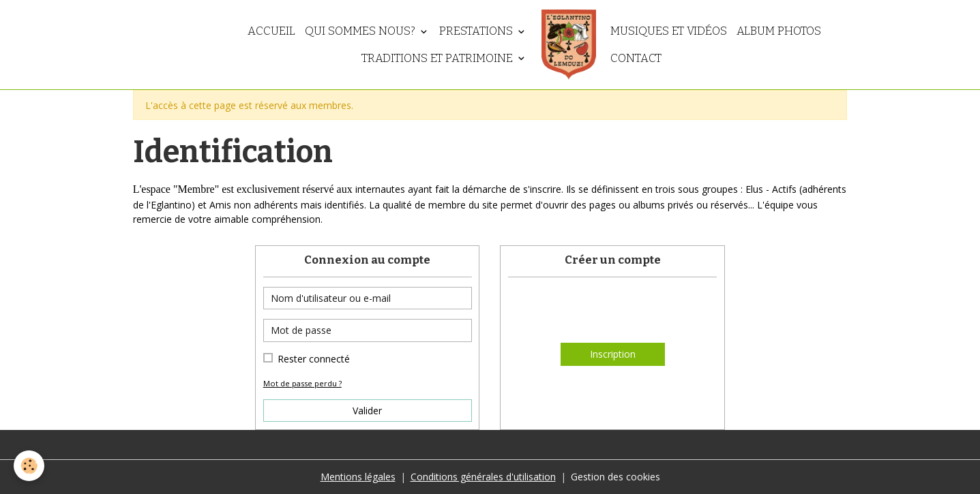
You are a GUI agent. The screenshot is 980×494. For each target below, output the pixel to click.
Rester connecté (314, 359)
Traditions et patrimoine (439, 58)
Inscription (613, 354)
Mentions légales (358, 477)
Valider (367, 411)
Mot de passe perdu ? (302, 383)
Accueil (271, 31)
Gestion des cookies (615, 477)
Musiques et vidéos (669, 31)
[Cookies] (29, 466)
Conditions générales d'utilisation (483, 477)
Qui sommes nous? (361, 31)
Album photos (779, 31)
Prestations (477, 31)
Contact (636, 58)
